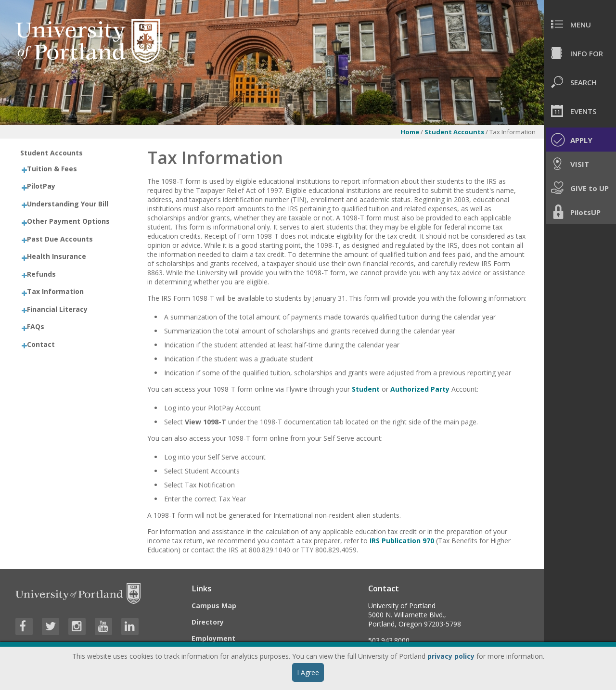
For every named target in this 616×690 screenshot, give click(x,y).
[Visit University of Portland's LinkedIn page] (130, 626)
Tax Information (55, 291)
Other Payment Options (68, 221)
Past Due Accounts (60, 239)
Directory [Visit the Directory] (208, 622)
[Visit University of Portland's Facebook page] (24, 626)
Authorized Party (420, 389)
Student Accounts (454, 132)
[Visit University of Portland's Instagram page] (77, 626)
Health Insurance (57, 256)
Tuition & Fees (52, 169)
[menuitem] (580, 24)
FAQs (36, 326)
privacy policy (451, 656)
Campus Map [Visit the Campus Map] (214, 606)
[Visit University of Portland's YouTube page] (103, 626)
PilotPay (41, 186)
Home (410, 132)
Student (366, 389)
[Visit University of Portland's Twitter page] (51, 626)
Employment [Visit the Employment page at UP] (213, 638)
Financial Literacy (57, 309)
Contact (41, 344)
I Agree (308, 672)
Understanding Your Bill (68, 204)
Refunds (41, 274)
